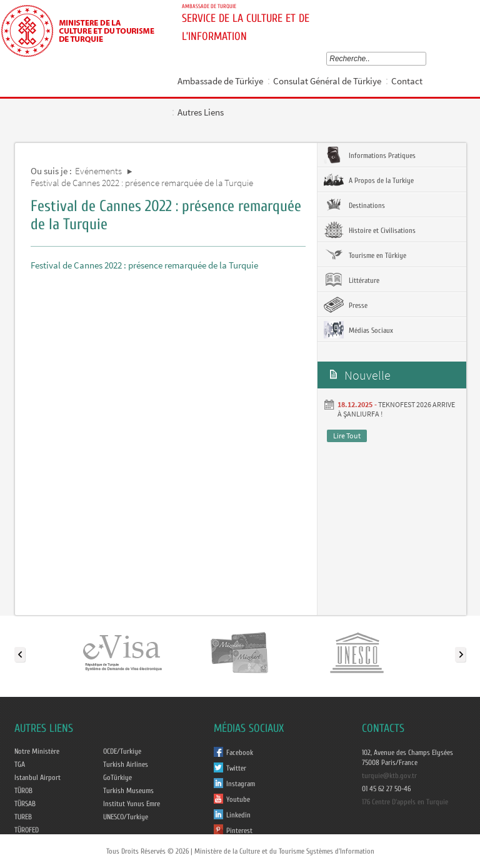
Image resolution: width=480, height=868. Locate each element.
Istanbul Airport (37, 777)
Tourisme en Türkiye (365, 255)
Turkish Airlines (126, 764)
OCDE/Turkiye (122, 751)
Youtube (238, 799)
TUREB (23, 817)
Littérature (352, 280)
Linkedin (238, 815)
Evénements (98, 171)
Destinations (354, 205)
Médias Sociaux (358, 330)
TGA (20, 764)
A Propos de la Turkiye (369, 180)
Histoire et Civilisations (370, 230)
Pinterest (239, 831)
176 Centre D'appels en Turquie (405, 802)
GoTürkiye (117, 777)
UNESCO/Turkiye (126, 817)
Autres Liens (201, 112)
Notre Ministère (37, 751)
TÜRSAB (25, 804)
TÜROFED (27, 830)
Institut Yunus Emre (132, 804)
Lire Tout (347, 436)
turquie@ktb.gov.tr (389, 776)
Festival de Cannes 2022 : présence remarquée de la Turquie (142, 183)
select (425, 59)
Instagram (241, 784)
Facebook (240, 752)
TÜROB (23, 791)
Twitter (236, 768)
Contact (407, 81)
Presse (346, 305)
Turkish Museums (128, 791)
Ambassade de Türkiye (220, 81)
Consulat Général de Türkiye (327, 81)
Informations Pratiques (370, 155)
